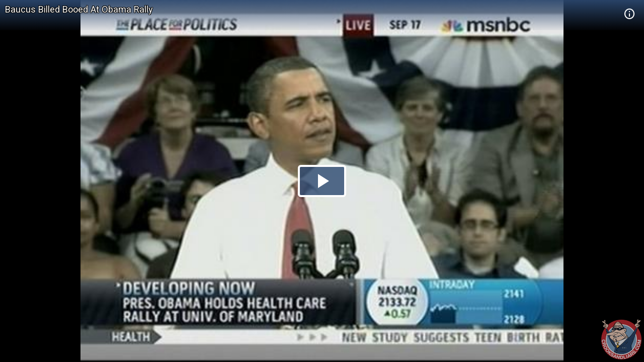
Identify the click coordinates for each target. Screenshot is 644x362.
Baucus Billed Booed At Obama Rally (79, 9)
